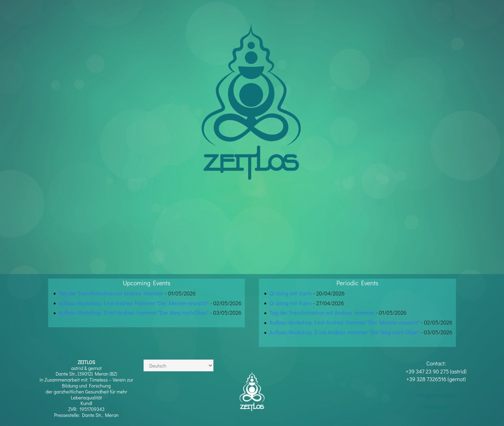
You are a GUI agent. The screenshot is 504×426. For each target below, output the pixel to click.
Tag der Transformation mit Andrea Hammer (111, 293)
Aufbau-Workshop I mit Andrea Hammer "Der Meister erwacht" (134, 303)
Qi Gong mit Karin (291, 293)
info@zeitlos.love (436, 395)
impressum (436, 407)
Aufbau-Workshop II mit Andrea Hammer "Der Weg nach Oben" (134, 312)
